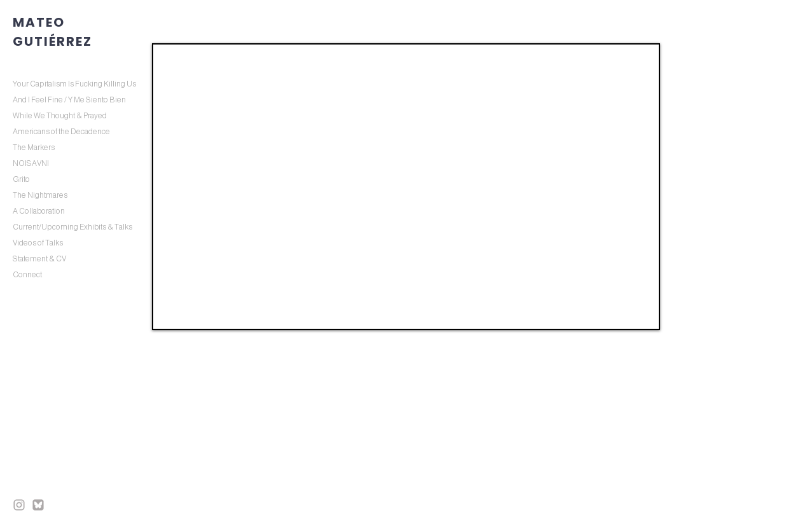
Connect (27, 275)
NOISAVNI (31, 163)
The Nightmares (40, 195)
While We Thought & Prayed (60, 116)
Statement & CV (39, 259)
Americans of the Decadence (61, 132)
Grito (21, 179)
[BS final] (38, 505)
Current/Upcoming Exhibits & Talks (72, 227)
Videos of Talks (38, 243)
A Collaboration (39, 211)
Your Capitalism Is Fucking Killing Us (74, 84)
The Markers (34, 148)
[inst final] (19, 505)
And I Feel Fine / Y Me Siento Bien (69, 100)
